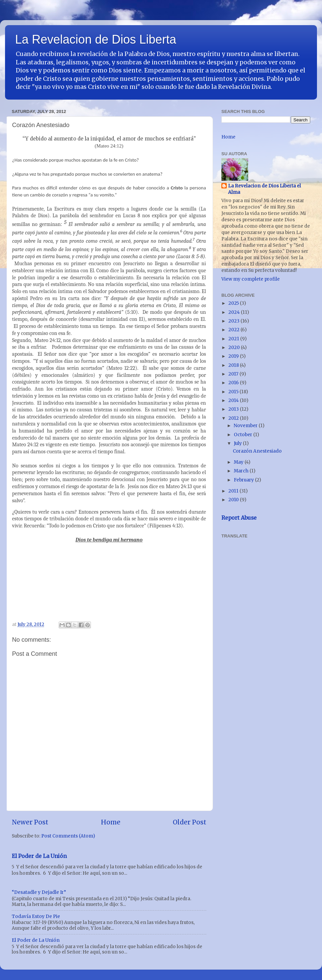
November (246, 426)
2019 (234, 356)
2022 (234, 330)
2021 (234, 339)
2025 (234, 303)
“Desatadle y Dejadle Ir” (39, 892)
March (242, 471)
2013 (234, 409)
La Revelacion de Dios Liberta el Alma (264, 189)
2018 (234, 365)
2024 (235, 312)
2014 (234, 400)
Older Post (190, 822)
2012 (234, 418)
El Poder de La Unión (39, 856)
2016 (234, 383)
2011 (234, 491)
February (244, 480)
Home (111, 822)
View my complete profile (251, 279)
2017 (234, 374)
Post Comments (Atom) (68, 836)
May (239, 462)
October (244, 435)
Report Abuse (239, 518)
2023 (234, 321)
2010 (234, 500)
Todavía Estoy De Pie (36, 916)
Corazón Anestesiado (257, 451)
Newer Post (30, 822)
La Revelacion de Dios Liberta (96, 39)
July (238, 443)
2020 (235, 348)
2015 (234, 392)
